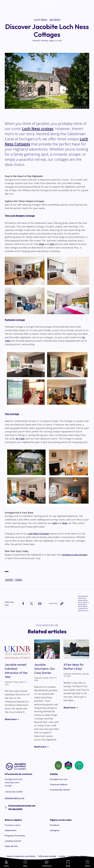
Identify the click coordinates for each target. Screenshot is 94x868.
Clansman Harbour (59, 784)
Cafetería (47, 863)
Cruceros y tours (13, 825)
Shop (68, 863)
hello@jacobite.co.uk (15, 798)
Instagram (55, 830)
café (55, 523)
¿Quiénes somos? (13, 841)
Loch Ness (41, 20)
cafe (52, 244)
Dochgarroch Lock (59, 779)
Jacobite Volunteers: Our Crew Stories (45, 669)
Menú (88, 863)
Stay (25, 863)
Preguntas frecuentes (15, 835)
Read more (11, 719)
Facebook (55, 825)
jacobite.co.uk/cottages (75, 555)
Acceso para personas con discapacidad (22, 807)
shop (42, 244)
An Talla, (20, 439)
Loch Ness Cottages (38, 534)
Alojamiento (11, 830)
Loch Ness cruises (38, 129)
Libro (6, 863)
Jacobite (55, 20)
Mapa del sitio (11, 846)
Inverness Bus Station (60, 790)
